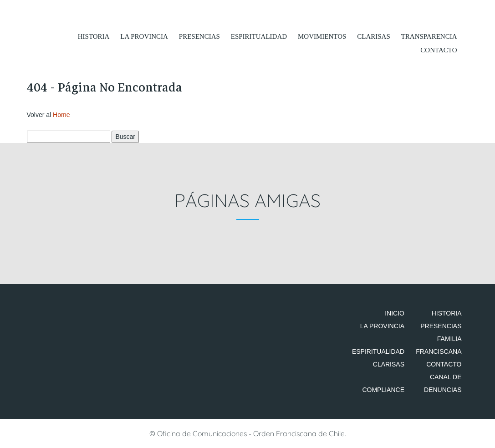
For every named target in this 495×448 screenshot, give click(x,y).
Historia (94, 36)
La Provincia (144, 36)
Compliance (383, 390)
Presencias (199, 36)
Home (61, 115)
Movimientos (322, 36)
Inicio (395, 313)
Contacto (439, 50)
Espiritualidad (259, 36)
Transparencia (429, 36)
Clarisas (374, 36)
